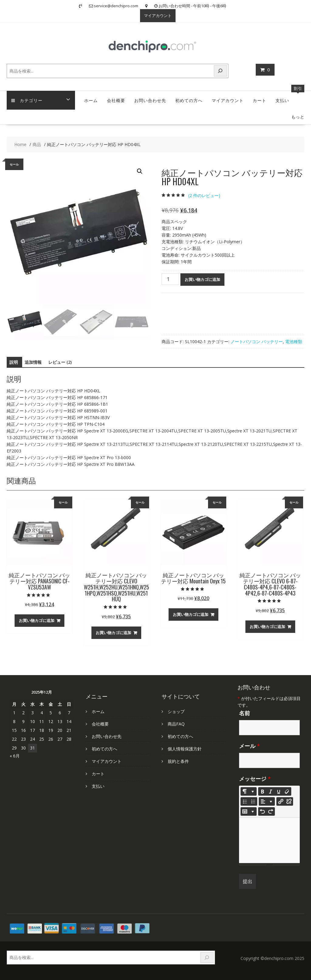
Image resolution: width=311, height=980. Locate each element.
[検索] (220, 71)
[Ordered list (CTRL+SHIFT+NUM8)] (253, 801)
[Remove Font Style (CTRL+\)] (287, 791)
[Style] (249, 791)
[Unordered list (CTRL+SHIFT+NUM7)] (245, 801)
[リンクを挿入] (281, 801)
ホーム (91, 100)
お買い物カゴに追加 (202, 279)
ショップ (176, 711)
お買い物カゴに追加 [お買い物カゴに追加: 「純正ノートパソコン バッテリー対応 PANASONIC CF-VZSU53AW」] (37, 620)
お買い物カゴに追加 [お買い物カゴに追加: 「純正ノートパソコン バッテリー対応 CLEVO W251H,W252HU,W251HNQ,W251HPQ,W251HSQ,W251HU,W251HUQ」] (113, 633)
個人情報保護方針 (185, 749)
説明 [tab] (14, 362)
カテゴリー (27, 100)
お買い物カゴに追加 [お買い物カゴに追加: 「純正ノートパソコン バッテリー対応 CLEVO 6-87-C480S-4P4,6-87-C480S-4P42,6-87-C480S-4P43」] (267, 627)
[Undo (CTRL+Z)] (262, 811)
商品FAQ (176, 724)
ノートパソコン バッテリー (257, 341)
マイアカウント (158, 15)
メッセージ (255, 779)
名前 (244, 713)
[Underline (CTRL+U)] (279, 791)
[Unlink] (289, 801)
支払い (282, 100)
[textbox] (269, 840)
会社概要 (116, 100)
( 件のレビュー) (204, 195)
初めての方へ (189, 100)
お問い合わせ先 (150, 100)
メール (249, 746)
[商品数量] (170, 279)
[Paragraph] (267, 801)
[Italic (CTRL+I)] (271, 791)
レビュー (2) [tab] (60, 362)
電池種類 (294, 341)
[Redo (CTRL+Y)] (271, 811)
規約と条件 (178, 761)
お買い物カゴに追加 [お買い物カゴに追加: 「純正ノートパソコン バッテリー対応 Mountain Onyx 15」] (191, 614)
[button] (140, 171)
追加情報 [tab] (33, 362)
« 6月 (15, 756)
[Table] (249, 811)
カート (260, 100)
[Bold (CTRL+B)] (262, 791)
